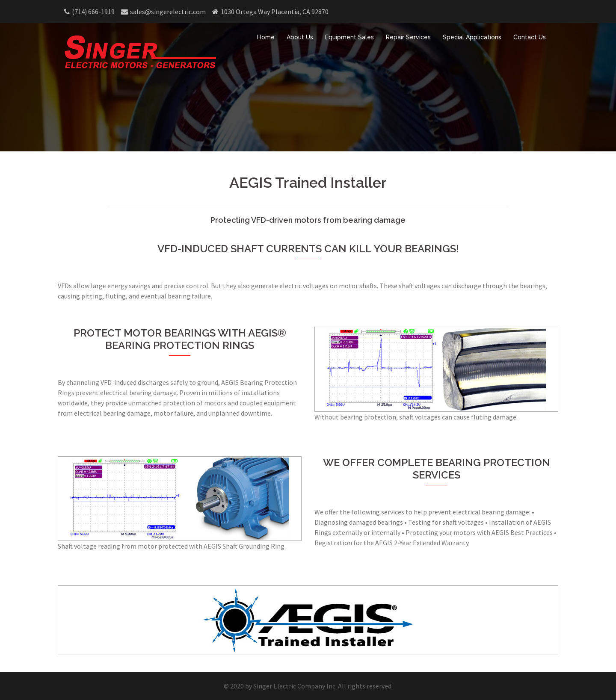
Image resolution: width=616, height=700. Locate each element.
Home (266, 37)
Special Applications (472, 37)
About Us (300, 37)
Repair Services (408, 37)
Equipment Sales (349, 37)
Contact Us (530, 37)
